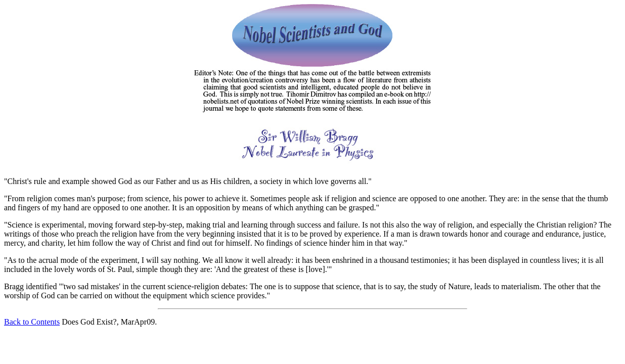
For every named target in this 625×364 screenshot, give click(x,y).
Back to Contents (32, 322)
